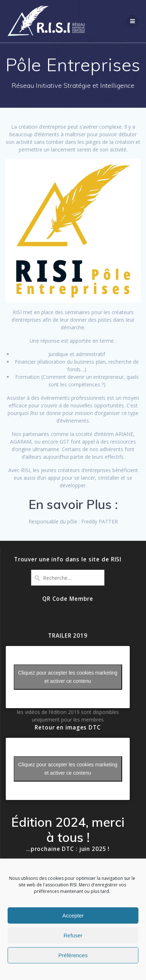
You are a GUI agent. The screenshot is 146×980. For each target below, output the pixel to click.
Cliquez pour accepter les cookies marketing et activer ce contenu (68, 677)
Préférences (73, 955)
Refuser (73, 935)
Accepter (73, 915)
